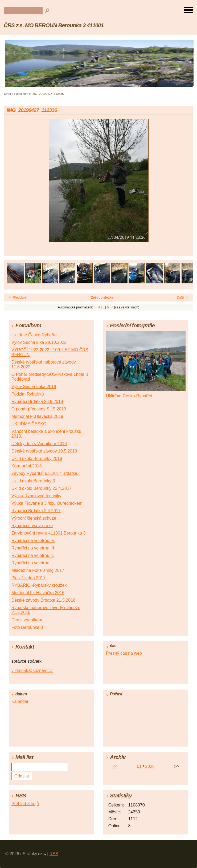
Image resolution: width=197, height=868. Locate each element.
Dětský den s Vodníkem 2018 (39, 444)
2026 (150, 766)
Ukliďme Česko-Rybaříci (34, 335)
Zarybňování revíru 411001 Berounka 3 (48, 533)
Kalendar (20, 701)
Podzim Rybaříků (28, 394)
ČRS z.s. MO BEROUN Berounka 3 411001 (54, 25)
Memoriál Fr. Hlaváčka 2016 (38, 593)
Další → (182, 298)
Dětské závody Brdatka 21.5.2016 (43, 600)
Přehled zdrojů (25, 804)
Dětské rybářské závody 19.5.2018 (44, 451)
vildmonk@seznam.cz (32, 671)
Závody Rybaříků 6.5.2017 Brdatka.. (46, 473)
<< (115, 766)
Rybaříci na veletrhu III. (33, 548)
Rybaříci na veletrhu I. (32, 563)
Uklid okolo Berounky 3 (33, 481)
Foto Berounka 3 (27, 627)
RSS (54, 854)
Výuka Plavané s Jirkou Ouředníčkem (47, 503)
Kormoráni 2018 (27, 466)
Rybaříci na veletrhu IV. (33, 541)
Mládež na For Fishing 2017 (38, 570)
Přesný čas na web (124, 653)
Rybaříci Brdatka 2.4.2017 (36, 511)
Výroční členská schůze (34, 518)
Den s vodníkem (27, 620)
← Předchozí (18, 298)
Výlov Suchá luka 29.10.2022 (39, 342)
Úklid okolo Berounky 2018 (37, 459)
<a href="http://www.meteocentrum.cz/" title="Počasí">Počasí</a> (146, 720)
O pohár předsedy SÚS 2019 (39, 409)
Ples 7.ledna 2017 (28, 578)
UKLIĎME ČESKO (29, 424)
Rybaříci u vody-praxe (32, 526)
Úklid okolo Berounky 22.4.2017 (42, 488)
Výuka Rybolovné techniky (36, 496)
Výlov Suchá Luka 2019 (34, 387)
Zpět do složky (102, 298)
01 (139, 766)
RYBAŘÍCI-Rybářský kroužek (39, 585)
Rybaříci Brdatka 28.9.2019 (37, 402)
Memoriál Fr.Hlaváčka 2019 (37, 416)
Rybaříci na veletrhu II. (33, 555)
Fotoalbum (21, 94)
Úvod (7, 94)
